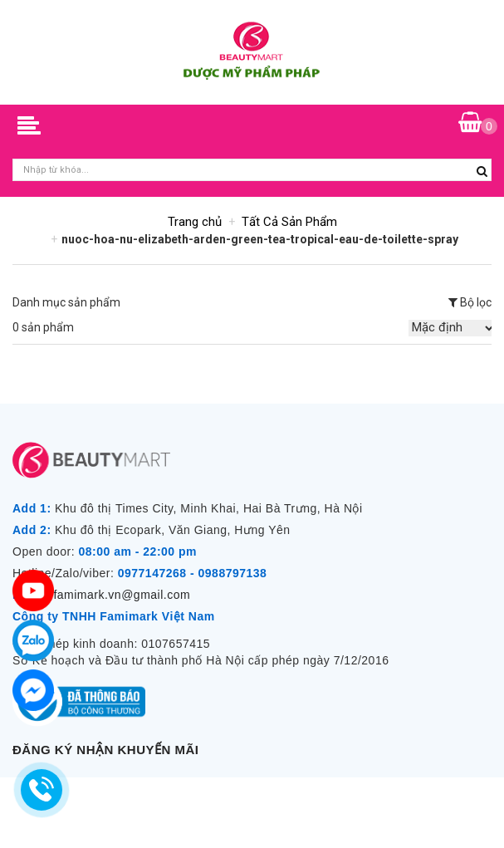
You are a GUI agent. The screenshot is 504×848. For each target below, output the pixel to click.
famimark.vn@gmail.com (122, 595)
